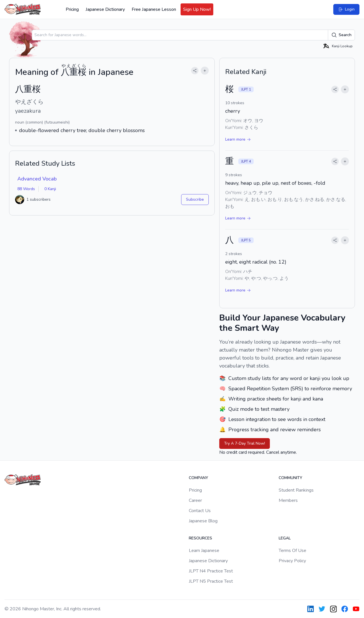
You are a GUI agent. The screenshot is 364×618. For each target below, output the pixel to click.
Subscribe (195, 199)
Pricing (72, 9)
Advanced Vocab (37, 179)
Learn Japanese (204, 551)
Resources (200, 538)
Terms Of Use (292, 551)
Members (288, 500)
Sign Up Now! (197, 9)
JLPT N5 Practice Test (211, 581)
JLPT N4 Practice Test (211, 571)
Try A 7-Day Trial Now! (245, 443)
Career (195, 500)
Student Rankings (296, 490)
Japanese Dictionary (105, 9)
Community (290, 478)
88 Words (26, 189)
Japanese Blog (203, 521)
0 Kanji (50, 189)
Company (198, 478)
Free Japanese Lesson (154, 9)
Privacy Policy (292, 561)
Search (341, 35)
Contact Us (200, 511)
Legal (285, 538)
